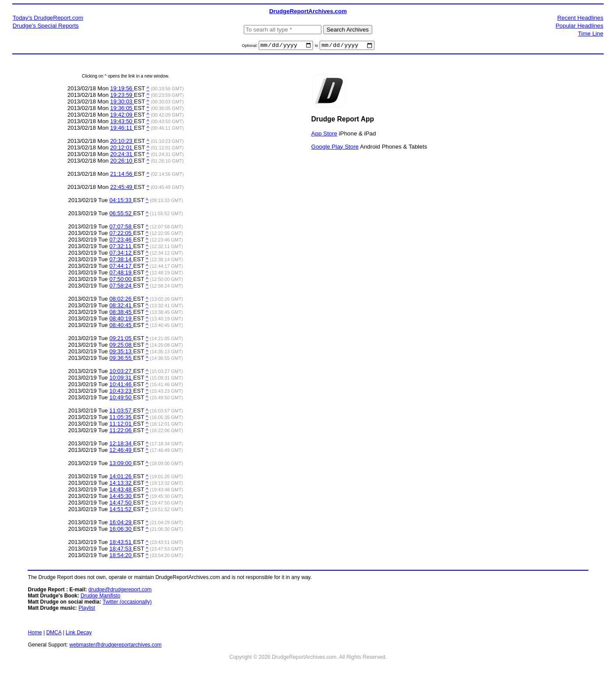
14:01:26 (121, 478)
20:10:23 (122, 142)
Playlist (87, 609)
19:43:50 (122, 123)
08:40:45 (121, 326)
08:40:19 (121, 320)
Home (35, 634)
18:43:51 (121, 543)
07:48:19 (121, 274)
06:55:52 (121, 215)
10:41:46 (121, 386)
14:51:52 (121, 510)
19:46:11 (122, 129)
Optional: (250, 47)
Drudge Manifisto (101, 597)
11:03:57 (121, 412)
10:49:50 (121, 399)
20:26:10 (122, 162)
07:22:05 (121, 234)
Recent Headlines (580, 18)
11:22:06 (121, 432)
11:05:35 (121, 418)
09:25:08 (121, 346)
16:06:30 (121, 530)
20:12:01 (122, 149)
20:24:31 (122, 155)
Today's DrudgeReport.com (48, 18)
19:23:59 (122, 96)
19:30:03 (122, 103)
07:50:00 (121, 280)
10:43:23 (121, 392)
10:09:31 (121, 379)
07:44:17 (121, 267)
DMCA (54, 634)
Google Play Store (335, 147)
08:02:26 (121, 300)
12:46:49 (121, 451)
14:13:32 (121, 484)
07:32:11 (121, 247)
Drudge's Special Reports (46, 26)
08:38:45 (121, 313)
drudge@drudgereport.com (120, 591)
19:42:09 (122, 116)
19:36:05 (122, 109)
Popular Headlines (579, 26)
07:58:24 (121, 287)
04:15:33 (121, 201)
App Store (324, 134)
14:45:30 (121, 497)
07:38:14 (121, 261)
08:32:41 (121, 307)
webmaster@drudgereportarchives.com (115, 646)
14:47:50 (121, 504)
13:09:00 (121, 464)
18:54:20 (121, 556)
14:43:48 (121, 491)
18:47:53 (121, 550)
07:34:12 (121, 254)
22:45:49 (122, 188)
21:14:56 (122, 175)
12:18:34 (121, 445)
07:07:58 (121, 228)
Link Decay (79, 634)
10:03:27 (121, 372)
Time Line (591, 34)
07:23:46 (121, 241)
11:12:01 (121, 425)
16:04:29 (121, 524)
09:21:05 (121, 339)
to (317, 47)
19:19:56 (122, 90)
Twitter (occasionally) (127, 603)
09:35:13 (121, 353)
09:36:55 (121, 359)
